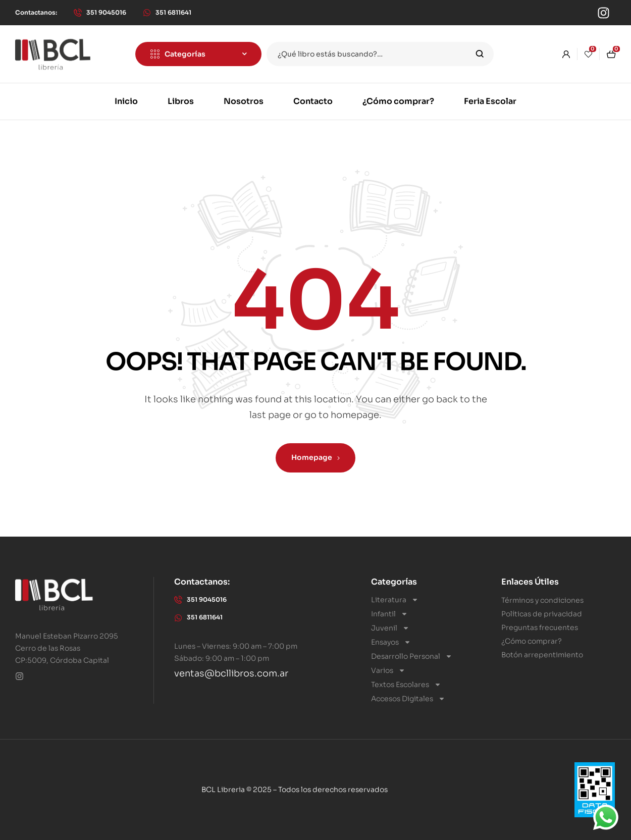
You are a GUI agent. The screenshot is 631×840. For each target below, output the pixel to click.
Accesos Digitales (408, 699)
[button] (36, 12)
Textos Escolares (406, 685)
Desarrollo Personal (412, 656)
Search (480, 54)
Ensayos (391, 642)
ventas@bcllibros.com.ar (231, 673)
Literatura (395, 600)
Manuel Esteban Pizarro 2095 (67, 636)
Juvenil (390, 628)
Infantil (389, 614)
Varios (388, 670)
